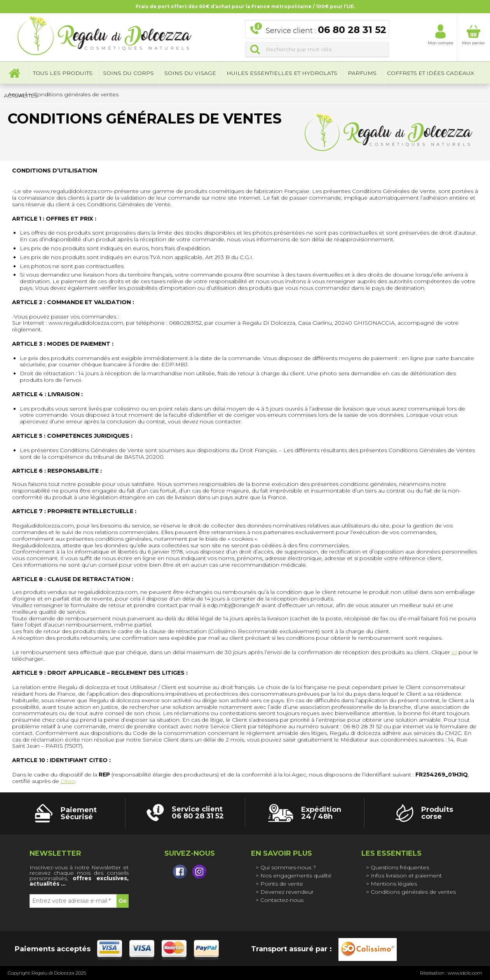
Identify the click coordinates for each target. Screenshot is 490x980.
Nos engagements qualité (296, 876)
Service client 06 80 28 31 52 (198, 813)
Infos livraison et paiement (406, 876)
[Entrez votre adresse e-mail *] (73, 901)
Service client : (326, 30)
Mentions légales (394, 884)
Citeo (68, 781)
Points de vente (282, 884)
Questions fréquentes (400, 867)
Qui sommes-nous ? (288, 867)
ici (454, 652)
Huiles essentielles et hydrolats (282, 74)
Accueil (14, 74)
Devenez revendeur (287, 892)
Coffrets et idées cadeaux (431, 74)
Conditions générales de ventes (413, 892)
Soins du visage (190, 74)
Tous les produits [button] (63, 74)
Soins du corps (128, 74)
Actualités (21, 96)
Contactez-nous (282, 900)
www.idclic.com (465, 973)
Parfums (362, 74)
